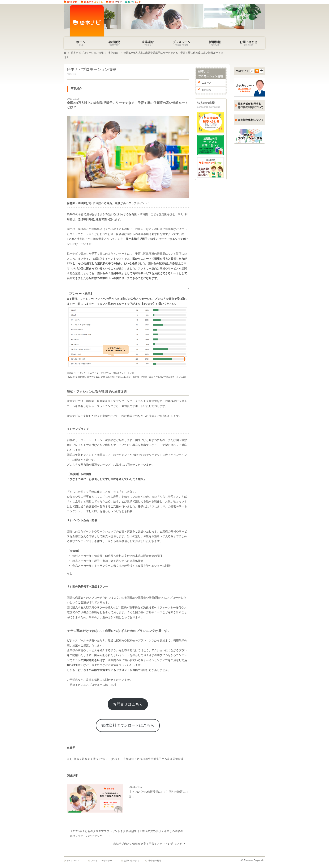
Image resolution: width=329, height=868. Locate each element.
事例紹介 (113, 53)
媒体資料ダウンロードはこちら (128, 727)
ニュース (206, 83)
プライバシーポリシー (102, 861)
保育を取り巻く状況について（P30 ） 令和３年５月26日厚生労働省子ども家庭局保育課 (129, 760)
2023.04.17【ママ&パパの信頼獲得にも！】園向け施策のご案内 (158, 793)
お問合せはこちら (128, 705)
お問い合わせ (130, 861)
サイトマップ (73, 861)
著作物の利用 (154, 861)
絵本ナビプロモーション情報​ (87, 53)
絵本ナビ (211, 75)
